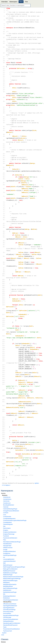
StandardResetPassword (10, 625)
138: (4, 367)
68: (4, 185)
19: (4, 61)
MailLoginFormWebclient (10, 569)
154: (4, 411)
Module (3, 642)
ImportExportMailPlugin (10, 555)
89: (4, 241)
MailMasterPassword (9, 571)
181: (4, 479)
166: (4, 439)
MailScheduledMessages (10, 581)
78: (4, 214)
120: (4, 322)
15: (4, 47)
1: (4, 8)
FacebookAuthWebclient (10, 538)
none (3, 635)
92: (4, 247)
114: (4, 303)
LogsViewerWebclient (9, 561)
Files (5, 540)
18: (4, 59)
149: (4, 396)
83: (4, 225)
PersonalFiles (7, 613)
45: (4, 127)
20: (4, 63)
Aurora (3, 493)
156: (4, 419)
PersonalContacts (8, 612)
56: (4, 156)
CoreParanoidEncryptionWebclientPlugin (15, 520)
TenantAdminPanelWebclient (11, 629)
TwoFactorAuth (7, 631)
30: (4, 84)
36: (4, 101)
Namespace (13, 2)
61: (4, 167)
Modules (5, 495)
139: (4, 369)
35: (4, 97)
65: (4, 177)
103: (4, 282)
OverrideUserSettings (9, 610)
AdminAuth (6, 501)
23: (4, 70)
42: (4, 119)
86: (4, 233)
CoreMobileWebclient (9, 519)
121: (4, 324)
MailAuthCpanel (8, 565)
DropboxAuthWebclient (10, 532)
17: (4, 57)
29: (4, 82)
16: (4, 53)
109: (4, 293)
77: (4, 212)
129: (4, 347)
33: (4, 90)
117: (4, 314)
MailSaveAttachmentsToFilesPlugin (13, 577)
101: (4, 276)
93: (4, 252)
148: (4, 390)
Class (21, 2)
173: (4, 460)
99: (4, 272)
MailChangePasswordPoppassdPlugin (14, 567)
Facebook (6, 536)
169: (4, 446)
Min (4, 594)
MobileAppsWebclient (9, 596)
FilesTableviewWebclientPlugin (12, 542)
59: (4, 161)
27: (4, 78)
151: (4, 402)
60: (4, 163)
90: (4, 243)
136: (4, 361)
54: (4, 150)
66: (4, 179)
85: (4, 231)
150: (4, 400)
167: (4, 440)
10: (4, 32)
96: (4, 264)
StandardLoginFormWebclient (12, 623)
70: (4, 192)
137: (4, 365)
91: (4, 245)
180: (4, 477)
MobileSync (6, 598)
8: (4, 28)
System (4, 633)
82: (4, 223)
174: (4, 464)
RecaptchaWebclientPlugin (11, 615)
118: (4, 318)
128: (4, 346)
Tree (26, 2)
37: (4, 107)
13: (4, 41)
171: (4, 454)
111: (4, 297)
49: (4, 136)
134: (4, 357)
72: (4, 202)
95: (4, 262)
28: (4, 80)
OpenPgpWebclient (9, 608)
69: (4, 189)
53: (4, 148)
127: (4, 344)
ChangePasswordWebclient (11, 511)
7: (4, 26)
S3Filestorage (7, 617)
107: (4, 289)
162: (4, 431)
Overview (4, 2)
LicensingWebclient (9, 559)
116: (4, 309)
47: (4, 130)
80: (4, 218)
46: (4, 128)
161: (4, 429)
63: (4, 173)
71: (4, 196)
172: (4, 456)
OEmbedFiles (7, 602)
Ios (4, 557)
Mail (4, 563)
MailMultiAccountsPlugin (10, 573)
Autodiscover (7, 503)
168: (4, 444)
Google (5, 550)
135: (4, 359)
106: (4, 287)
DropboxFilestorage (9, 534)
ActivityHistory (7, 499)
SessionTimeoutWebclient (11, 619)
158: (4, 423)
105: (4, 285)
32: (4, 88)
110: (4, 295)
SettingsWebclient (8, 621)
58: (4, 159)
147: (4, 384)
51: (4, 144)
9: (4, 30)
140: (4, 371)
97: (4, 268)
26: (4, 76)
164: (4, 435)
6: (4, 24)
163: (4, 433)
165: (4, 437)
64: (4, 175)
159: (4, 425)
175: (4, 468)
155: (4, 417)
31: (4, 86)
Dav (4, 526)
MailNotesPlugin (8, 575)
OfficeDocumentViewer (10, 604)
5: (4, 20)
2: (4, 10)
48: (4, 134)
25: (4, 74)
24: (4, 72)
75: (4, 208)
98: (4, 270)
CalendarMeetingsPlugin (10, 509)
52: (4, 146)
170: (4, 450)
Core (5, 515)
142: (4, 375)
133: (4, 355)
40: (4, 113)
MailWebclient (7, 590)
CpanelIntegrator (8, 524)
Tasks (5, 627)
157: (4, 421)
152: (4, 406)
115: (4, 305)
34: (4, 92)
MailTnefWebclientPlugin (10, 588)
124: (4, 336)
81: (4, 220)
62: (4, 169)
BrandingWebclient (9, 505)
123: (4, 330)
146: (4, 382)
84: (4, 227)
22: (4, 68)
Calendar (6, 507)
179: (4, 475)
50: (4, 140)
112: (4, 299)
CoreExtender (7, 517)
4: (4, 16)
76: (4, 210)
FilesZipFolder (7, 546)
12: (4, 37)
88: (4, 237)
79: (4, 216)
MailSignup (6, 582)
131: (4, 351)
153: (4, 409)
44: (4, 123)
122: (4, 326)
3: (4, 12)
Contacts (6, 513)
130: (4, 349)
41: (4, 117)
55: (4, 154)
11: (4, 34)
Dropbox (6, 530)
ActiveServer (7, 497)
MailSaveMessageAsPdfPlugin (12, 579)
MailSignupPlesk (8, 586)
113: (4, 301)
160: (4, 427)
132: (4, 353)
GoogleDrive (7, 553)
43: (4, 121)
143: (4, 377)
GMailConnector (8, 548)
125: (4, 340)
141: (4, 373)
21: (4, 66)
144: (4, 378)
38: (4, 109)
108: (4, 291)
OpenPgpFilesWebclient (10, 606)
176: (4, 470)
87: (4, 235)
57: (4, 158)
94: (4, 256)
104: (4, 283)
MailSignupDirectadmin (10, 584)
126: (4, 342)
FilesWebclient (7, 544)
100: (4, 274)
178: (4, 473)
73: (4, 204)
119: (4, 320)
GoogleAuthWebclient (9, 551)
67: (4, 183)
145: (4, 380)
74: (4, 206)
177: (4, 471)
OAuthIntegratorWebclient (11, 600)
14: (4, 43)
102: (4, 280)
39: (4, 111)
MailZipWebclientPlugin (10, 592)
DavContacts (7, 528)
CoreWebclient (7, 522)
